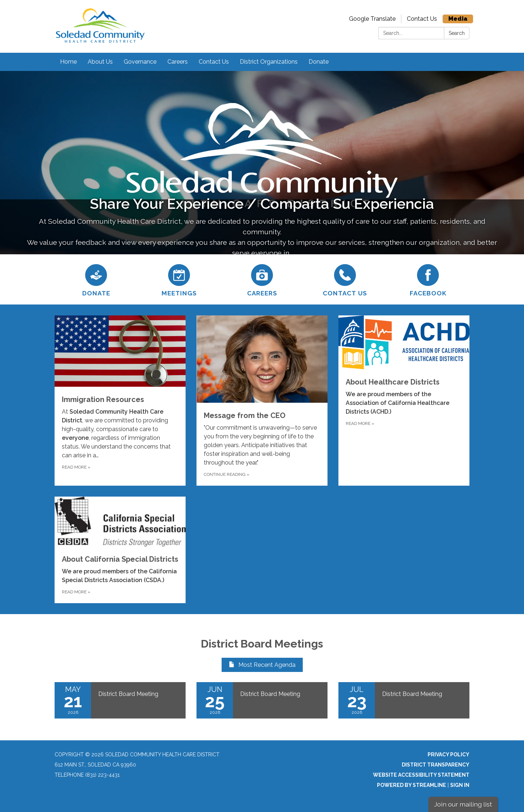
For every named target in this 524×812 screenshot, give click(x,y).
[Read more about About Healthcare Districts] (404, 400)
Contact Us (422, 19)
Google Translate (372, 19)
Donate (319, 62)
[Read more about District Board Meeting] (120, 700)
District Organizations (269, 62)
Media (458, 19)
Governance (140, 62)
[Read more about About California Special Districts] (120, 550)
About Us (100, 62)
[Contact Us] (345, 279)
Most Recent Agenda (262, 665)
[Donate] (96, 279)
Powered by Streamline (412, 785)
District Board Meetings (262, 644)
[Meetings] (179, 279)
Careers (178, 62)
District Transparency (436, 765)
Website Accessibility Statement (421, 775)
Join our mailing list (463, 804)
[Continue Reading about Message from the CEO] (262, 400)
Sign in (460, 785)
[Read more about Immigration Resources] (120, 400)
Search (457, 33)
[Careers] (262, 279)
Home (68, 62)
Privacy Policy (448, 755)
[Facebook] (428, 279)
